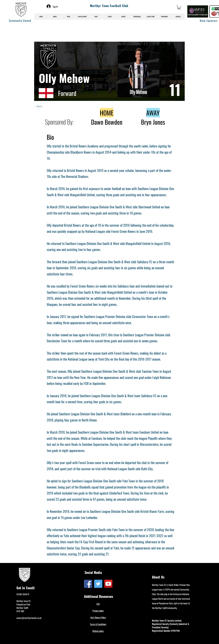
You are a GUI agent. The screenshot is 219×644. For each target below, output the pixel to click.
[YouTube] (108, 584)
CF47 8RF (20, 611)
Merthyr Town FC (24, 601)
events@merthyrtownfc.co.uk (29, 618)
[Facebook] (88, 584)
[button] (179, 7)
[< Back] (45, 106)
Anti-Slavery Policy (98, 617)
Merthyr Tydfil (22, 608)
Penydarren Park (23, 604)
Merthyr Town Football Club (109, 6)
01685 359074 (23, 594)
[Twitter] (98, 584)
